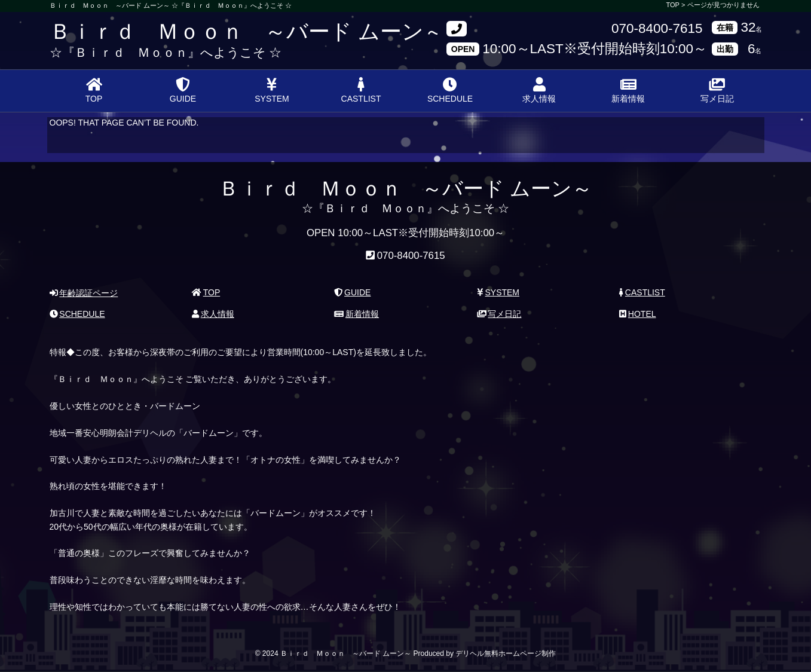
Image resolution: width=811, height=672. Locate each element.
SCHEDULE (450, 90)
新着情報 (628, 90)
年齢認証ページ (84, 293)
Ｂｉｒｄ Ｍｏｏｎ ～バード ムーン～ (247, 31)
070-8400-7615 (657, 29)
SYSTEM (272, 90)
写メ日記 (717, 90)
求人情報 (539, 90)
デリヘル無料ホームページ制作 (506, 653)
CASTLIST (361, 90)
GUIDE (183, 90)
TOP (94, 90)
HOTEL (637, 314)
